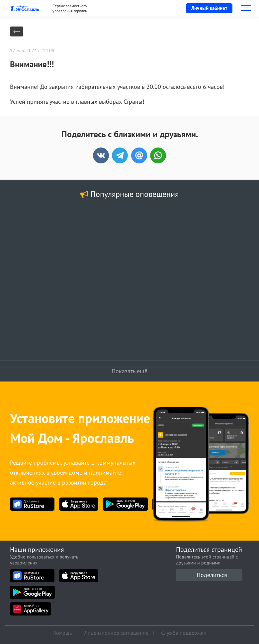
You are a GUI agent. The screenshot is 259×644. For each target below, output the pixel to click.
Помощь (62, 632)
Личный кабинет (209, 8)
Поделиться (212, 575)
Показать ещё (129, 371)
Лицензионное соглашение (116, 632)
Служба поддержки (184, 632)
